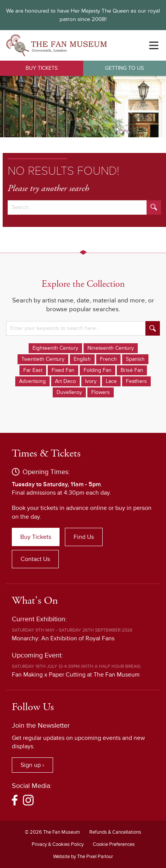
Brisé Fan (132, 370)
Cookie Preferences (114, 844)
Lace (111, 381)
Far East (33, 370)
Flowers (101, 392)
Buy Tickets (42, 68)
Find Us (84, 537)
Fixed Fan (63, 370)
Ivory (91, 381)
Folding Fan (98, 370)
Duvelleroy (69, 392)
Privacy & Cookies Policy (58, 844)
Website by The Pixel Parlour (83, 857)
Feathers (136, 381)
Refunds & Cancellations (115, 832)
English (82, 359)
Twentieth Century (43, 359)
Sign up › (32, 765)
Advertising (32, 381)
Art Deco (65, 381)
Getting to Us (124, 68)
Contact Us (35, 559)
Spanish (135, 359)
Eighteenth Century (55, 348)
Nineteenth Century (111, 348)
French (108, 359)
